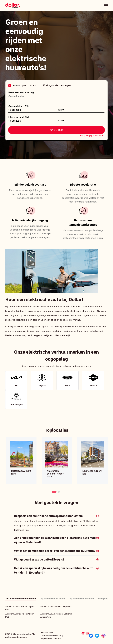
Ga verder (56, 130)
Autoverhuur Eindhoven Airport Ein (56, 607)
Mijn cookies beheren (51, 639)
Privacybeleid (47, 633)
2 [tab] (59, 492)
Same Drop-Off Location (24, 86)
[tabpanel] (21, 461)
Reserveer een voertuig (21, 93)
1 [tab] (53, 492)
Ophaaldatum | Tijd (19, 106)
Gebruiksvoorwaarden (51, 636)
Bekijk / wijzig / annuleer (91, 136)
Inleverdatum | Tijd (19, 117)
